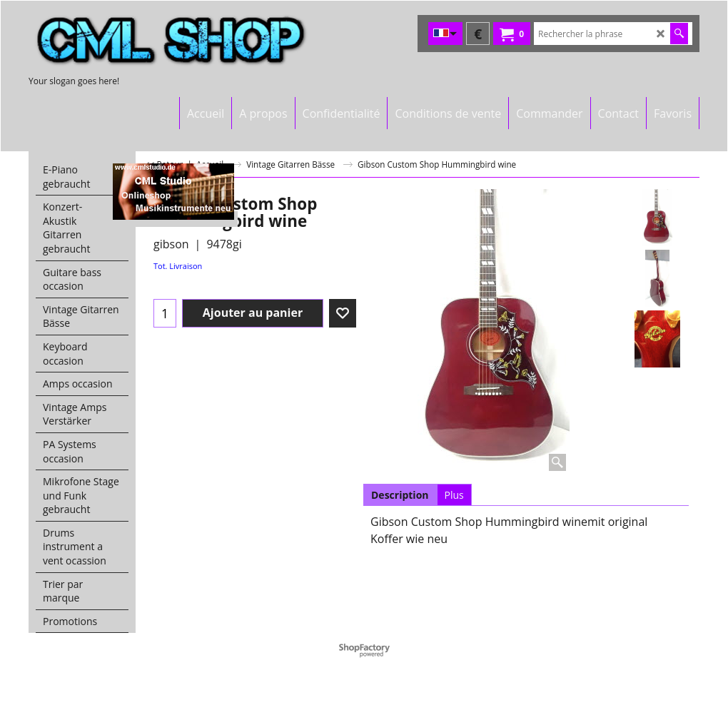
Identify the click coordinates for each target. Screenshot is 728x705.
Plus (454, 495)
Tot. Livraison (178, 266)
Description (400, 495)
